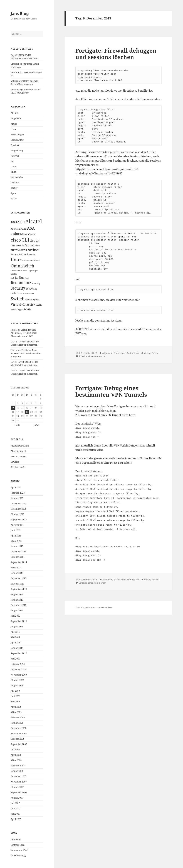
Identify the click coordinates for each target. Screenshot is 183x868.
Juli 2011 (15, 632)
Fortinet (15, 145)
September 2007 (19, 792)
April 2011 (16, 643)
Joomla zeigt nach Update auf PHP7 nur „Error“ (26, 91)
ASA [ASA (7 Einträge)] (31, 228)
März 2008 (16, 760)
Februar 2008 (18, 766)
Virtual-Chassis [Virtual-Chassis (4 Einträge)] (22, 304)
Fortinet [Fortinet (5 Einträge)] (33, 250)
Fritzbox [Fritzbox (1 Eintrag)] (15, 255)
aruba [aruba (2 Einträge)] (23, 229)
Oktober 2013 (18, 584)
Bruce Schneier (19, 456)
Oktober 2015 (18, 514)
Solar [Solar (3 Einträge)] (14, 293)
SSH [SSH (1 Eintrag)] (20, 293)
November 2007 (19, 782)
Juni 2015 (16, 530)
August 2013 (17, 594)
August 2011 (17, 627)
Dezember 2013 (19, 578)
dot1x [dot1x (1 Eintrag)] (18, 246)
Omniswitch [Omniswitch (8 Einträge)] (23, 266)
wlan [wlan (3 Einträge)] (27, 309)
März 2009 (16, 712)
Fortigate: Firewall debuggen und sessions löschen (116, 54)
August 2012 (17, 610)
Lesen (14, 166)
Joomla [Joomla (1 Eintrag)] (32, 255)
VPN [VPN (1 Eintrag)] (13, 309)
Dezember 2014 (19, 552)
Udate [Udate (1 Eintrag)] (28, 300)
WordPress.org (18, 856)
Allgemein (16, 118)
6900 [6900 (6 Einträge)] (20, 222)
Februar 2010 (18, 664)
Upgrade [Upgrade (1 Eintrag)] (35, 300)
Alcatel (14, 113)
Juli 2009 (15, 691)
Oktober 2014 (18, 557)
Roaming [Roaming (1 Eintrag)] (36, 283)
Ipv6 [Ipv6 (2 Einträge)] (25, 254)
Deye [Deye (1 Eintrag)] (13, 246)
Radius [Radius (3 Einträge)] (19, 278)
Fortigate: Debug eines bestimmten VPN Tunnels (111, 391)
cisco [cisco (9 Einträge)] (16, 240)
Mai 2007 (15, 814)
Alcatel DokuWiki (20, 446)
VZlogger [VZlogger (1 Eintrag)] (19, 309)
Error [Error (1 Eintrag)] (37, 246)
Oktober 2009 (18, 680)
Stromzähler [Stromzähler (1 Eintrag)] (28, 293)
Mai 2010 (15, 659)
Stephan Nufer (18, 467)
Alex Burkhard (18, 451)
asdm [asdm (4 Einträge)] (15, 234)
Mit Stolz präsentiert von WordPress (94, 608)
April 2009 (16, 707)
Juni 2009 (16, 696)
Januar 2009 (17, 723)
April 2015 (16, 536)
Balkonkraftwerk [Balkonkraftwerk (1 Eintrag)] (27, 234)
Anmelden (16, 840)
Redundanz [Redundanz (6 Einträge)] (21, 283)
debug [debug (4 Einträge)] (35, 240)
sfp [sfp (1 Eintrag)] (36, 289)
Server (14, 188)
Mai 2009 (15, 702)
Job (12, 161)
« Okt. (17, 425)
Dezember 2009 (19, 669)
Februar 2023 (18, 493)
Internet (15, 156)
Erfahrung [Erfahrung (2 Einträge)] (28, 245)
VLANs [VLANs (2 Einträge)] (38, 305)
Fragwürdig (17, 151)
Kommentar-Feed (19, 850)
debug (147, 353)
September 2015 (19, 520)
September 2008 (19, 744)
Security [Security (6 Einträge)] (18, 288)
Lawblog (15, 462)
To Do (14, 199)
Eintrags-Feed (18, 845)
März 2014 (16, 568)
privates (15, 183)
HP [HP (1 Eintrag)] (21, 255)
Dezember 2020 (19, 509)
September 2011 (19, 621)
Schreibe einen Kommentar (92, 356)
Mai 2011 (15, 637)
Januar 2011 (17, 648)
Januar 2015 (17, 546)
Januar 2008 (17, 771)
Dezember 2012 (19, 605)
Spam (14, 193)
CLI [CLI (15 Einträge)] (25, 240)
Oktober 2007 (18, 787)
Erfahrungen (17, 135)
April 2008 (16, 755)
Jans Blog (20, 13)
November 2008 (19, 733)
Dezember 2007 (19, 776)
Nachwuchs (17, 177)
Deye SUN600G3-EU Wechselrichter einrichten (24, 57)
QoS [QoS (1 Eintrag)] (13, 278)
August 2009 (17, 685)
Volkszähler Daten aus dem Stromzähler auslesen (24, 83)
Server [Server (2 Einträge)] (30, 289)
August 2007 (17, 798)
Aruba (14, 124)
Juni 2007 (16, 808)
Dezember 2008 (19, 728)
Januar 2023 (17, 498)
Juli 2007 (15, 803)
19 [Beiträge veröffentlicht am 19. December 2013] (27, 412)
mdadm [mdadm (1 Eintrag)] (26, 260)
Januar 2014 (17, 573)
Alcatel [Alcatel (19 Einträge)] (34, 221)
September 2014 (19, 562)
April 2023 (16, 487)
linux (13, 172)
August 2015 (17, 525)
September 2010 (19, 653)
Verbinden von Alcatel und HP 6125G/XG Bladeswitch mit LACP (24, 333)
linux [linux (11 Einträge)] (16, 259)
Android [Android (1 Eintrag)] (15, 229)
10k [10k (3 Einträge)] (13, 222)
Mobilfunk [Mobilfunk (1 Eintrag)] (35, 260)
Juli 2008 (15, 750)
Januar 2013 (17, 600)
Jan (12, 362)
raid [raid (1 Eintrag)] (27, 278)
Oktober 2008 (18, 739)
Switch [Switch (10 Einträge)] (18, 299)
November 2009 (19, 675)
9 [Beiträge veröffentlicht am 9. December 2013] (13, 408)
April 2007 (16, 819)
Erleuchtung (17, 140)
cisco (13, 129)
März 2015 (16, 541)
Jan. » (37, 425)
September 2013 (19, 589)
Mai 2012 (15, 616)
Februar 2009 (18, 717)
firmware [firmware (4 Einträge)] (18, 250)
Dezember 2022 (19, 504)
